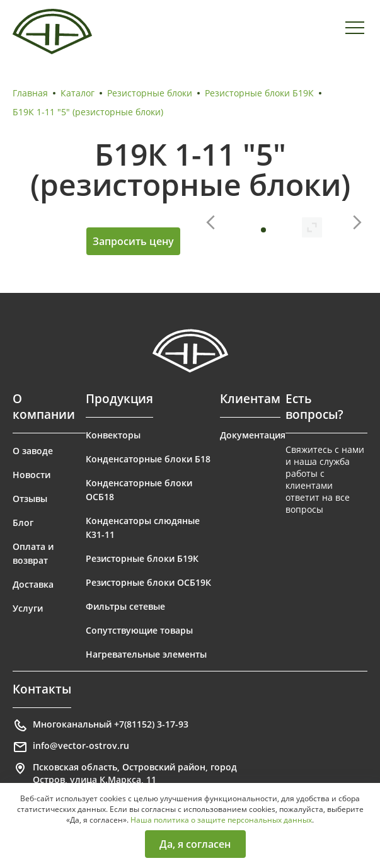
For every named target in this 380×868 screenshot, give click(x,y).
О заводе (33, 451)
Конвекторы (113, 435)
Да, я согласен (195, 844)
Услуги (28, 608)
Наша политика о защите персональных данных (221, 820)
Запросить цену (133, 241)
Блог (23, 523)
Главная (30, 93)
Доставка (33, 584)
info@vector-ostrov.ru (71, 747)
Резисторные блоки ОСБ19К (148, 582)
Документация (253, 435)
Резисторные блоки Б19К (259, 93)
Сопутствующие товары (139, 630)
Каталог (78, 93)
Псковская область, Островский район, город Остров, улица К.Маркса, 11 (125, 773)
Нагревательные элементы (146, 654)
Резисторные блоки (150, 93)
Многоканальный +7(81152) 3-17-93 (101, 726)
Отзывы (30, 499)
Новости (32, 475)
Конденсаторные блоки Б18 (148, 459)
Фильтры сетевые (125, 606)
